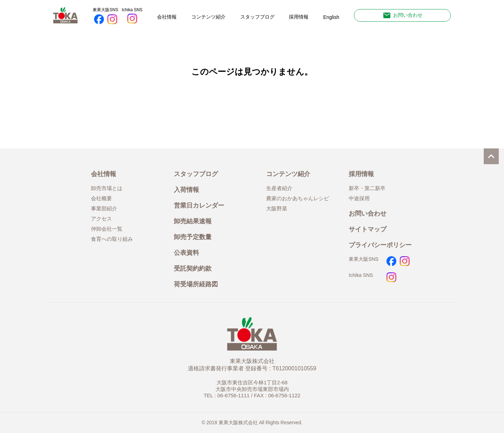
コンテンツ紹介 (208, 17)
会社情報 (167, 17)
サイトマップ (368, 229)
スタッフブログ (257, 17)
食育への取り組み (112, 239)
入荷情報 (186, 190)
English (331, 17)
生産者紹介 (279, 188)
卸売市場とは (107, 188)
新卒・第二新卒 (367, 188)
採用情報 (299, 17)
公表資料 (186, 253)
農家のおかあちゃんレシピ (298, 198)
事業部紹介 (104, 209)
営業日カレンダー (199, 205)
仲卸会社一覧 (107, 229)
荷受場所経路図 (196, 284)
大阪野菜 (277, 209)
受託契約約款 (193, 268)
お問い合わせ (403, 15)
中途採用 (359, 198)
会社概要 (101, 198)
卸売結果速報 (193, 221)
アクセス (101, 219)
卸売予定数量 (193, 237)
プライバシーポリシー (380, 245)
